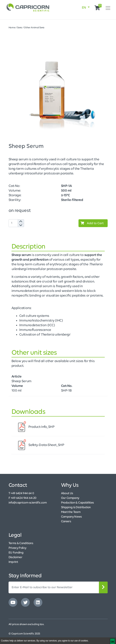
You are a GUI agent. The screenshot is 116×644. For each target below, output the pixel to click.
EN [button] (84, 8)
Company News (71, 517)
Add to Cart (91, 223)
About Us (67, 493)
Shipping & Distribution (76, 507)
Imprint (13, 562)
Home (12, 28)
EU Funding (16, 553)
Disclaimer (15, 557)
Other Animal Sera (34, 28)
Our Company (70, 498)
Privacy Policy (17, 548)
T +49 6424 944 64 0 (21, 493)
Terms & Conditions (21, 543)
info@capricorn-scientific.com (28, 503)
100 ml (17, 391)
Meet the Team (71, 512)
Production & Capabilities (77, 503)
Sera (20, 28)
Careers (66, 521)
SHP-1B (66, 391)
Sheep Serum (21, 381)
